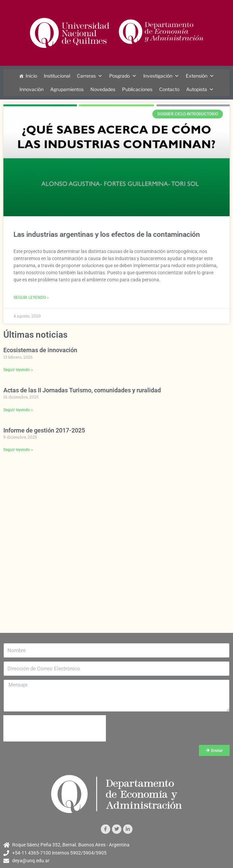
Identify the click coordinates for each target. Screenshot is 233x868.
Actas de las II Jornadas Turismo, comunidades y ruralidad (82, 390)
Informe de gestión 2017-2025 (44, 430)
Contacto (169, 89)
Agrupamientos (67, 89)
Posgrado (120, 76)
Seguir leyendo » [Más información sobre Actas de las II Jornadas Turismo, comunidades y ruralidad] (18, 410)
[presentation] (55, 728)
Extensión (197, 76)
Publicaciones (137, 89)
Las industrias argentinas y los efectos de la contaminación (107, 234)
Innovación (32, 89)
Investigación (158, 76)
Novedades (103, 89)
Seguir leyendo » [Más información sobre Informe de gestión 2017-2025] (18, 450)
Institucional (57, 76)
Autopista (197, 89)
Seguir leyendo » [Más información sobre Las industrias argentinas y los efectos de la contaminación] (31, 298)
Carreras (86, 76)
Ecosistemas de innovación (40, 350)
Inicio (31, 76)
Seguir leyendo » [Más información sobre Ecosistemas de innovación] (18, 370)
